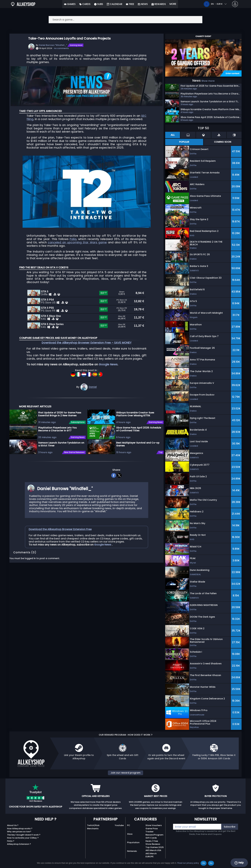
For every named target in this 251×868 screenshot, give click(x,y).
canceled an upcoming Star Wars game (77, 242)
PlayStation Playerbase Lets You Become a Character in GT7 (57, 436)
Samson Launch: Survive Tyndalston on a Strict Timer (61, 451)
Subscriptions (78, 430)
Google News (108, 372)
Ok (204, 863)
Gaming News (76, 45)
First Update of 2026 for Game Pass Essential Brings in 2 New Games (60, 421)
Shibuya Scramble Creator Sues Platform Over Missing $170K (135, 421)
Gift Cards (151, 838)
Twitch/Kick (93, 825)
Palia (73, 239)
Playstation (133, 842)
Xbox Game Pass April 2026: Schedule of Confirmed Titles (139, 436)
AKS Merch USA (153, 850)
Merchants (93, 829)
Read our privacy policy (188, 863)
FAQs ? (11, 841)
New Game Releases (74, 460)
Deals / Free (152, 841)
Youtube (119, 825)
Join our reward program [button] (125, 773)
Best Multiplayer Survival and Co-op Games (138, 451)
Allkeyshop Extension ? (19, 844)
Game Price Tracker (152, 830)
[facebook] (114, 482)
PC (129, 825)
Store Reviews (153, 844)
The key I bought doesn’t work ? (24, 835)
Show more (208, 81)
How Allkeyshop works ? (20, 829)
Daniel (93, 394)
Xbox (130, 834)
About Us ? (13, 825)
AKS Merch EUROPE (151, 855)
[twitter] (119, 482)
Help (239, 863)
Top (161, 460)
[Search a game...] (125, 20)
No (211, 863)
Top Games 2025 (155, 847)
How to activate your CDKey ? (23, 838)
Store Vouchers (154, 825)
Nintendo (132, 851)
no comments (61, 48)
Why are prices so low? (19, 832)
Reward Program (154, 835)
